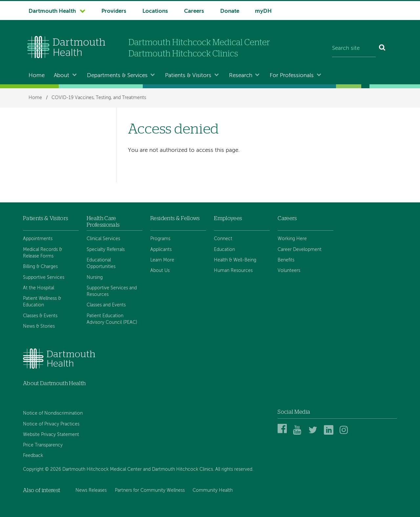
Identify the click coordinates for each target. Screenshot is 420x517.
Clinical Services (103, 239)
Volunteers (289, 271)
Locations (155, 11)
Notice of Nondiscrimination (53, 413)
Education (224, 250)
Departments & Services (117, 76)
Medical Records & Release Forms (42, 253)
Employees (228, 218)
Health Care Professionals (103, 222)
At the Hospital (39, 288)
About (62, 76)
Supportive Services (44, 278)
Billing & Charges (40, 267)
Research (241, 76)
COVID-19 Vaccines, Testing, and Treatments (99, 98)
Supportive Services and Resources (112, 291)
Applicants (161, 250)
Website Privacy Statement (51, 435)
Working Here (292, 239)
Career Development (300, 250)
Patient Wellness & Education (42, 302)
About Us (160, 271)
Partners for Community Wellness (150, 490)
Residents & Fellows (175, 218)
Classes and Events (106, 305)
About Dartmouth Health (54, 383)
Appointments (38, 239)
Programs (160, 239)
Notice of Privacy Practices (51, 424)
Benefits (286, 260)
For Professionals (292, 76)
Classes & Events (40, 316)
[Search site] (354, 49)
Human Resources (233, 271)
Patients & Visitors (188, 76)
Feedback (33, 456)
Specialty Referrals (106, 250)
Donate (230, 11)
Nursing (95, 278)
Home (37, 76)
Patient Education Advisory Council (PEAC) (112, 319)
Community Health (213, 490)
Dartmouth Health (52, 11)
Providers (114, 11)
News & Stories (39, 326)
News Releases (91, 490)
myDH (263, 11)
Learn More (162, 260)
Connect (223, 239)
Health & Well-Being (235, 260)
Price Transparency (43, 445)
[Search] (382, 49)
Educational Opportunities (101, 263)
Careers (194, 11)
